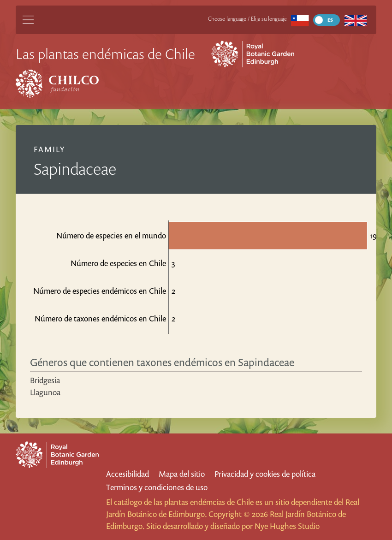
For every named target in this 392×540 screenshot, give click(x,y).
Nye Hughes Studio (287, 526)
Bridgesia (45, 380)
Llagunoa (45, 392)
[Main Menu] (28, 20)
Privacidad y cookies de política (265, 474)
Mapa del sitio (182, 474)
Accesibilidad (128, 474)
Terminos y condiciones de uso (157, 487)
